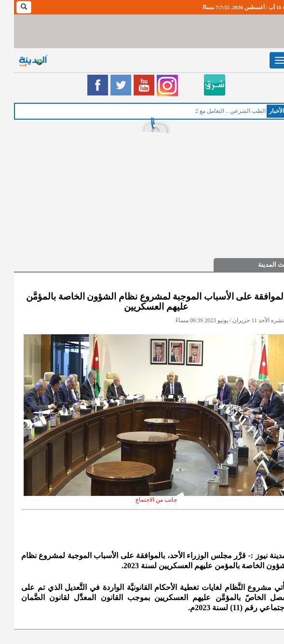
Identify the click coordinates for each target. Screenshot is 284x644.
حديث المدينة (262, 265)
